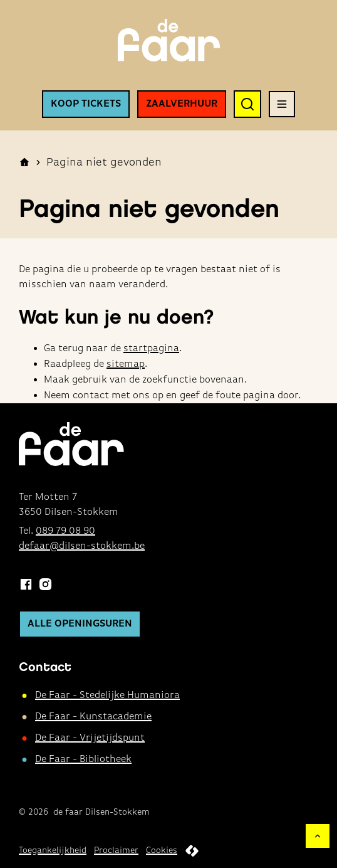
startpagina (151, 349)
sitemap (126, 364)
